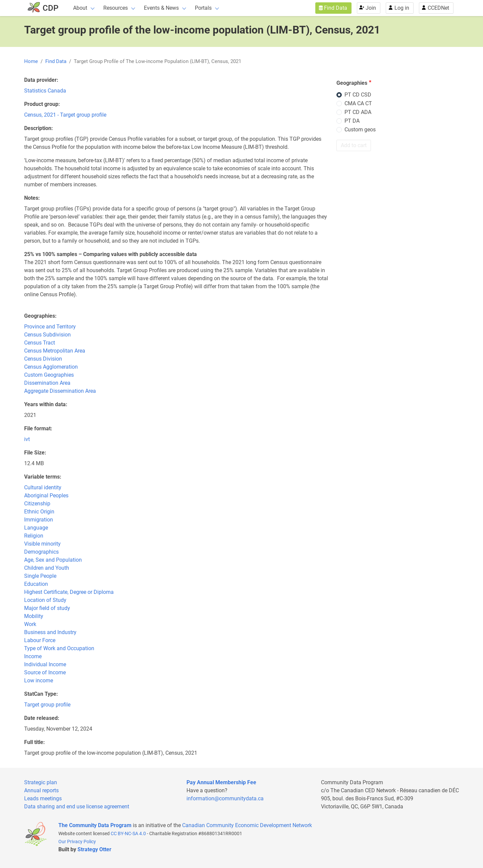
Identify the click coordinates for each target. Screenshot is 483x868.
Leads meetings (43, 798)
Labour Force (40, 640)
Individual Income (45, 664)
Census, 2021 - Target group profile (65, 115)
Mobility (34, 616)
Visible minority (42, 544)
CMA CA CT (358, 103)
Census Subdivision (47, 335)
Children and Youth (47, 568)
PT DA (352, 121)
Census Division (43, 359)
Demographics (41, 552)
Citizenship (37, 504)
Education (36, 584)
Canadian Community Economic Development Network (247, 825)
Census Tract (40, 343)
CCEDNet (438, 8)
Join (371, 8)
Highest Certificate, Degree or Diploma (69, 592)
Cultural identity (43, 487)
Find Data (336, 8)
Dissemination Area (47, 383)
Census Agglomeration (51, 367)
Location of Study (45, 600)
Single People (40, 576)
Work (30, 624)
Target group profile (47, 705)
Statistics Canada (45, 91)
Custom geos (360, 130)
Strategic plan (41, 782)
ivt (27, 439)
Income (33, 656)
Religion (34, 536)
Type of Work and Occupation (59, 648)
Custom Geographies (49, 375)
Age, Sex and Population (53, 560)
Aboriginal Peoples (46, 495)
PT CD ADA (358, 112)
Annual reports (41, 790)
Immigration (39, 520)
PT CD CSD (358, 95)
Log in (402, 8)
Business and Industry (50, 632)
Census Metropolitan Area (55, 351)
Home (31, 61)
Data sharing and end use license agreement (77, 807)
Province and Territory (50, 327)
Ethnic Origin (39, 512)
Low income (39, 680)
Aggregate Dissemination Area (60, 391)
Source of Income (45, 672)
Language (36, 528)
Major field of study (47, 608)
